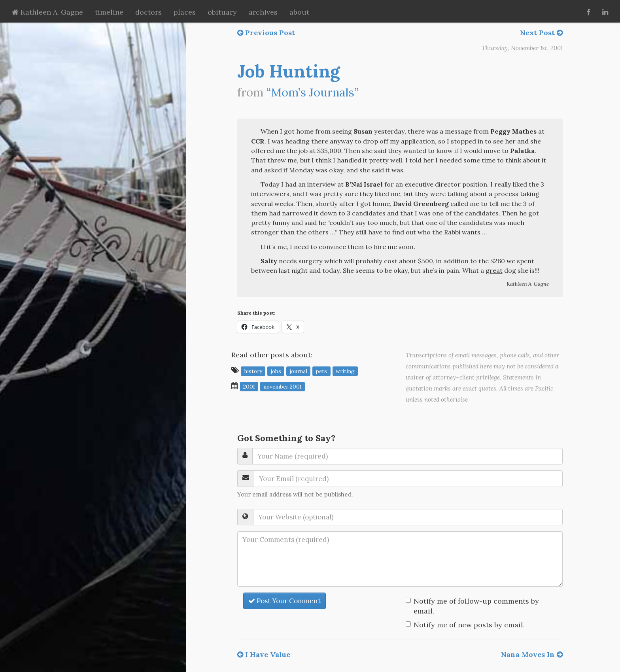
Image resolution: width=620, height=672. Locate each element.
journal (298, 371)
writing (345, 371)
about (299, 12)
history (253, 371)
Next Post (541, 33)
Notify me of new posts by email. (469, 625)
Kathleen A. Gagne (47, 12)
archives (263, 12)
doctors (148, 12)
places (185, 12)
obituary (222, 12)
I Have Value (264, 654)
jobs (276, 371)
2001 (249, 386)
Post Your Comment (284, 601)
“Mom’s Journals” (313, 92)
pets (321, 371)
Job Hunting (288, 71)
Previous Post (266, 33)
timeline (109, 12)
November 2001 (283, 386)
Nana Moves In (532, 654)
